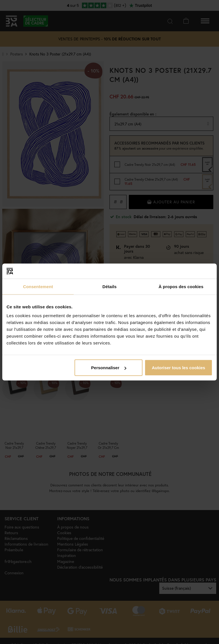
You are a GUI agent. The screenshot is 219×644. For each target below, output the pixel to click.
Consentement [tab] (38, 286)
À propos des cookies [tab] (181, 286)
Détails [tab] (109, 286)
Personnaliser (109, 368)
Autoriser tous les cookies (179, 368)
